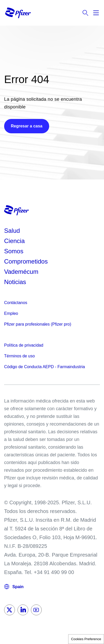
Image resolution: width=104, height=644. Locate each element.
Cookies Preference (86, 639)
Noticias (15, 282)
